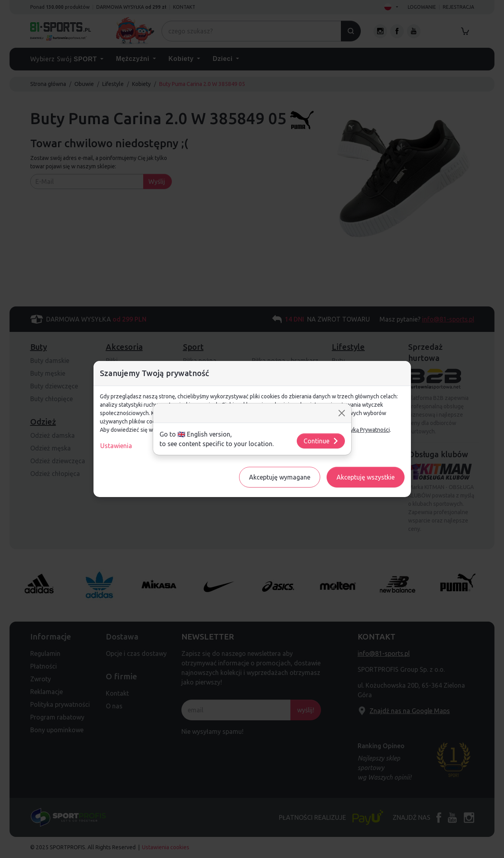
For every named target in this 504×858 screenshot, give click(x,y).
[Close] (342, 413)
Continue (321, 441)
